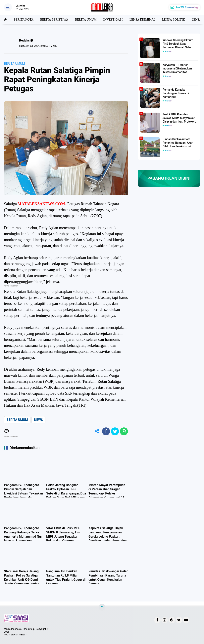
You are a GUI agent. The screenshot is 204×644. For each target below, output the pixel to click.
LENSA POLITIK (174, 19)
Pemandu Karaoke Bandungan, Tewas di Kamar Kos (176, 93)
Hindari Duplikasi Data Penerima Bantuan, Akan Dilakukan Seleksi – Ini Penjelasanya (178, 143)
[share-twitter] (115, 431)
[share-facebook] (106, 431)
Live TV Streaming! (187, 7)
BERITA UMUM (86, 19)
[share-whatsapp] (124, 431)
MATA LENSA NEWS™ (16, 635)
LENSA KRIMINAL (142, 19)
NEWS (38, 420)
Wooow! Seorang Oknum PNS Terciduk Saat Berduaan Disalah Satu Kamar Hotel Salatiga (178, 44)
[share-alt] (97, 431)
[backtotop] (102, 607)
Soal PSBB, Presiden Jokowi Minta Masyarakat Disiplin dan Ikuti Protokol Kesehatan (179, 118)
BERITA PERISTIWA (54, 19)
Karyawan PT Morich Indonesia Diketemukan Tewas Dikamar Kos (177, 68)
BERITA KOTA (24, 19)
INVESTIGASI (113, 19)
